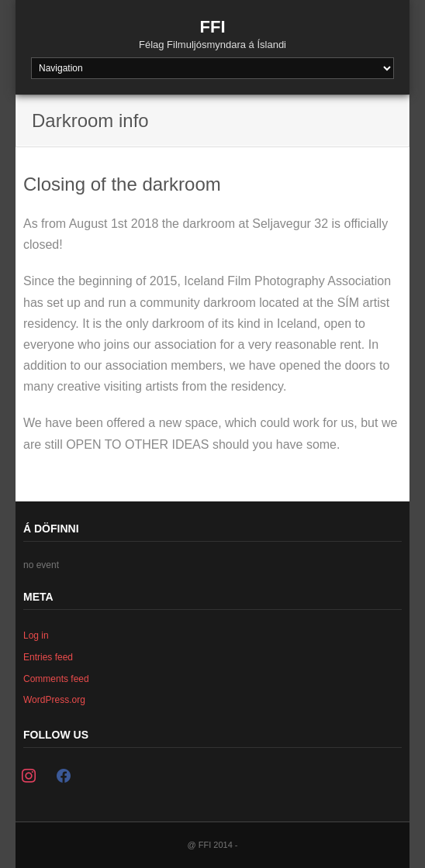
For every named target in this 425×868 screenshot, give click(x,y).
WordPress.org (54, 700)
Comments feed (56, 679)
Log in (36, 635)
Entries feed (48, 657)
